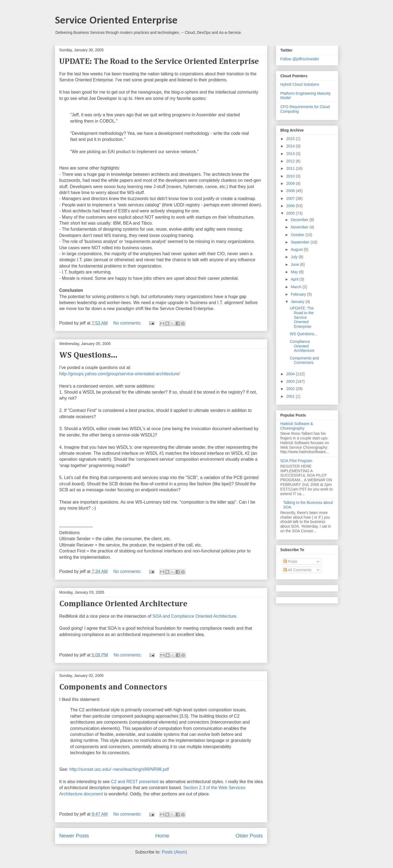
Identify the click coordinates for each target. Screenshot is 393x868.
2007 (291, 198)
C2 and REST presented (135, 782)
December (300, 220)
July (295, 257)
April (295, 279)
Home (162, 836)
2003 (291, 381)
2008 (291, 191)
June (295, 264)
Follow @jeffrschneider (300, 59)
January (298, 302)
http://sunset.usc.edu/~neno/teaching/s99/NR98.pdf (119, 769)
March (297, 287)
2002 (291, 389)
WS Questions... (88, 355)
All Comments (297, 570)
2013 (291, 154)
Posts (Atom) (174, 852)
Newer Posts (74, 836)
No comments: (128, 323)
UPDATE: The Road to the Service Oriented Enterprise (159, 62)
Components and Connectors (113, 687)
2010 (291, 176)
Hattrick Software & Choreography (297, 426)
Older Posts (249, 836)
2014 (291, 146)
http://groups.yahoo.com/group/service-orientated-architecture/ (120, 374)
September (300, 242)
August (297, 249)
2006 (291, 206)
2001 (291, 396)
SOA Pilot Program (296, 461)
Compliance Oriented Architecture (123, 604)
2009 (291, 183)
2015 (291, 139)
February (299, 294)
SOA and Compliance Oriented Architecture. (195, 616)
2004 (291, 374)
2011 (291, 168)
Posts (291, 561)
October (298, 235)
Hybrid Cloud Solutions (300, 84)
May (295, 272)
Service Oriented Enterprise (116, 21)
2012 (291, 161)
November (300, 227)
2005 (291, 213)
